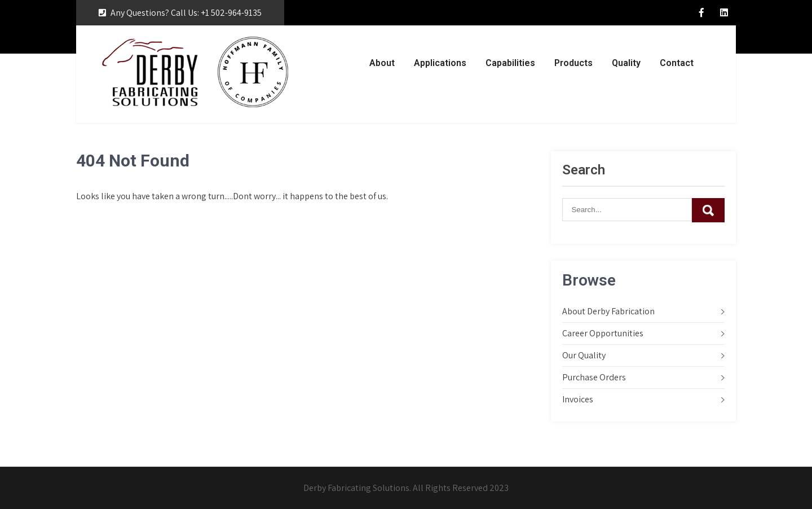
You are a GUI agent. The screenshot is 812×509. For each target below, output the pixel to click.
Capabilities (510, 63)
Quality (626, 63)
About (382, 63)
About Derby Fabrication (608, 311)
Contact (677, 63)
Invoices (578, 399)
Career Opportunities (603, 333)
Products (573, 63)
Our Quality (584, 355)
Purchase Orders (594, 377)
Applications (440, 63)
